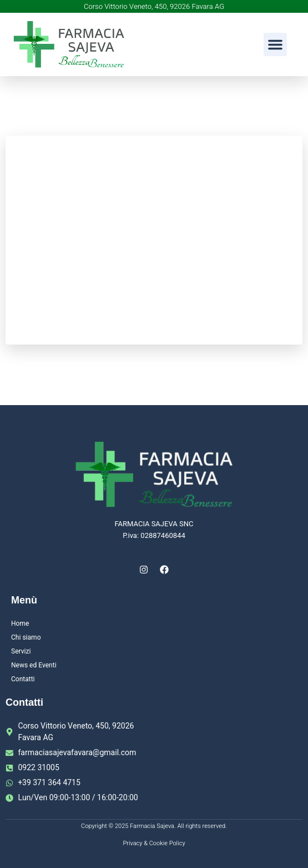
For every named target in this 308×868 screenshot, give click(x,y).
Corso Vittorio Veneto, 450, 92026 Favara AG (154, 6)
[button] (275, 44)
